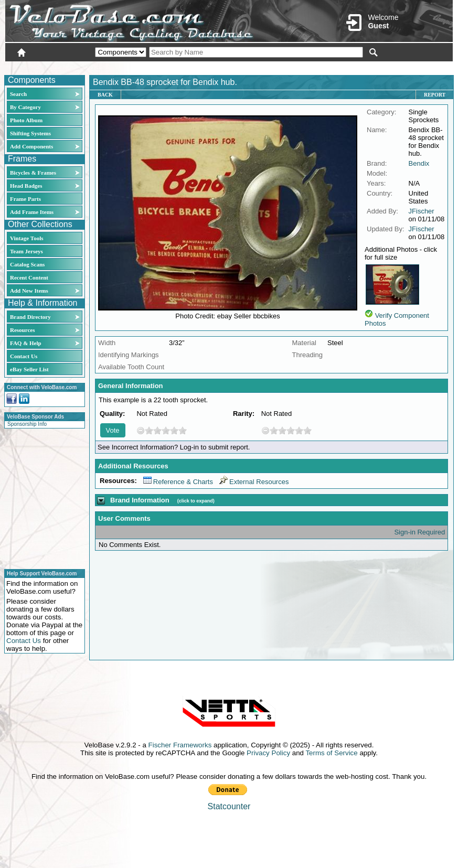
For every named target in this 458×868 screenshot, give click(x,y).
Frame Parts (25, 199)
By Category (25, 107)
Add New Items (29, 291)
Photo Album (26, 120)
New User (394, 67)
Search (18, 94)
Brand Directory (30, 317)
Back (105, 95)
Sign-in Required (419, 532)
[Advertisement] (41, 497)
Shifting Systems (30, 133)
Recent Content (29, 277)
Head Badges (26, 186)
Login (359, 67)
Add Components (31, 146)
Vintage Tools (26, 238)
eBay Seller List (29, 369)
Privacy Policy (268, 753)
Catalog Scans (27, 264)
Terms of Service (331, 753)
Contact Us (24, 356)
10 (183, 430)
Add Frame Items (32, 212)
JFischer (422, 211)
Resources (22, 330)
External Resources (254, 482)
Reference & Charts (178, 482)
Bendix (419, 163)
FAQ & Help (26, 343)
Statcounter (229, 806)
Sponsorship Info (27, 424)
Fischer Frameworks (180, 745)
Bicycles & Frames (34, 173)
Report (435, 95)
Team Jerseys (26, 251)
